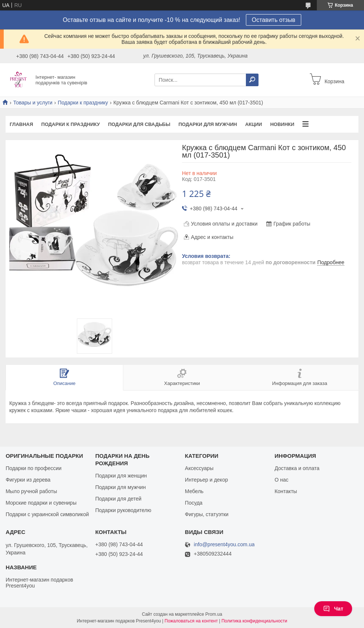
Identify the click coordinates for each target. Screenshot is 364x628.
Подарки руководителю (123, 510)
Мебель (194, 491)
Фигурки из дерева (28, 480)
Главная (21, 124)
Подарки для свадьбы (139, 124)
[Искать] (252, 80)
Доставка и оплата (297, 468)
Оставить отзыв (274, 20)
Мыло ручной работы (31, 491)
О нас (281, 480)
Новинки (282, 124)
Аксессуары (199, 468)
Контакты (286, 491)
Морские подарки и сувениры (41, 503)
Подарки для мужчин (208, 124)
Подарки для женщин (121, 476)
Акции (254, 124)
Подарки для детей (118, 499)
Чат (333, 609)
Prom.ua (214, 614)
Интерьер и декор (207, 480)
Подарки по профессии (33, 468)
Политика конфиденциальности (254, 621)
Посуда (194, 503)
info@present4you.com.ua (224, 545)
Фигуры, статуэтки (207, 514)
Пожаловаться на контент (191, 621)
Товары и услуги (33, 103)
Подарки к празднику (83, 103)
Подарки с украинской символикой (47, 514)
